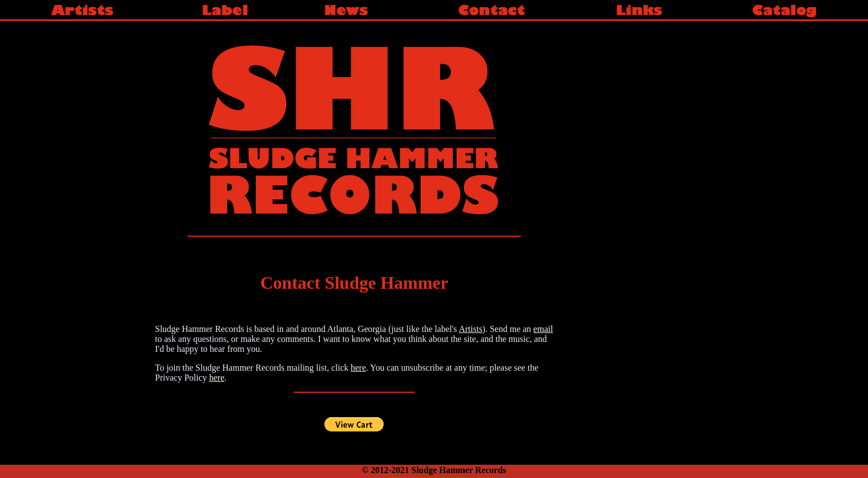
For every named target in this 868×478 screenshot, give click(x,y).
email (543, 329)
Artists (471, 329)
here (358, 368)
